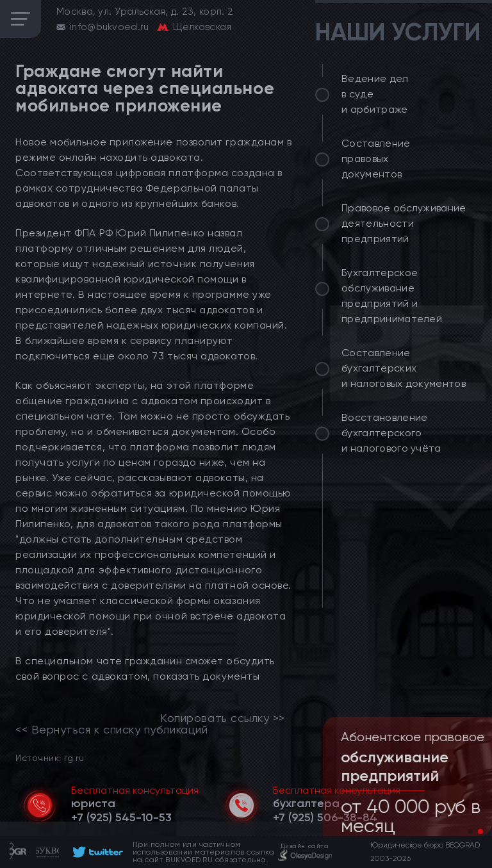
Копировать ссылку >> (223, 718)
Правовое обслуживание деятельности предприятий (404, 223)
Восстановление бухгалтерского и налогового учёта (391, 433)
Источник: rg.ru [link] (50, 757)
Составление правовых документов (376, 159)
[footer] (96, 852)
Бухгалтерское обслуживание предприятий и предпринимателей (392, 296)
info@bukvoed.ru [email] (110, 27)
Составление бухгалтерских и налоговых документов (404, 368)
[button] (470, 831)
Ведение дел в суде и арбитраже (375, 94)
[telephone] (121, 817)
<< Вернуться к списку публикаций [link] (111, 730)
